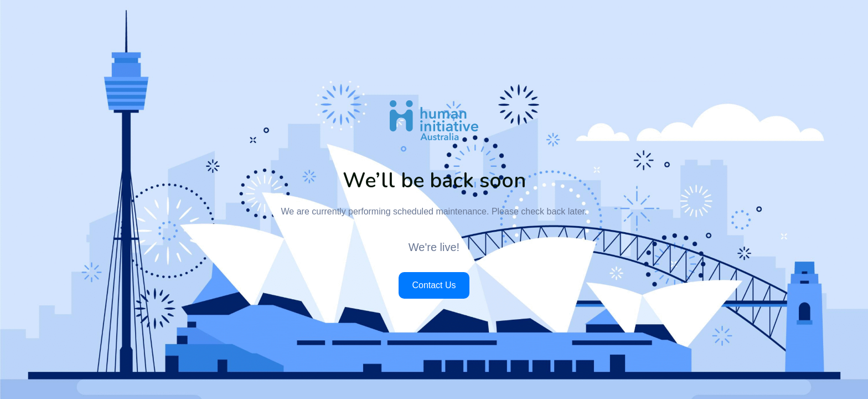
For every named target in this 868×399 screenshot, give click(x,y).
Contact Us (434, 285)
